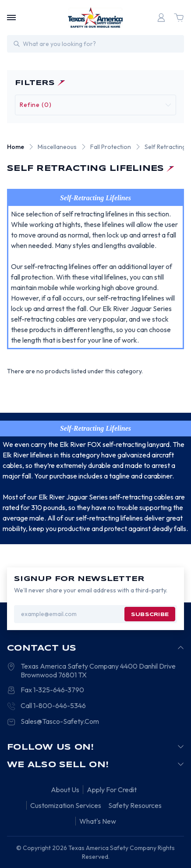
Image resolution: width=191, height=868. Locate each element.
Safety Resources (135, 805)
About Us (65, 790)
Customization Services (66, 805)
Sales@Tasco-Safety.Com (60, 721)
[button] (95, 105)
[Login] (161, 18)
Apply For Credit (112, 790)
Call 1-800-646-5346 (53, 705)
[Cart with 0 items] (179, 18)
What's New (98, 821)
